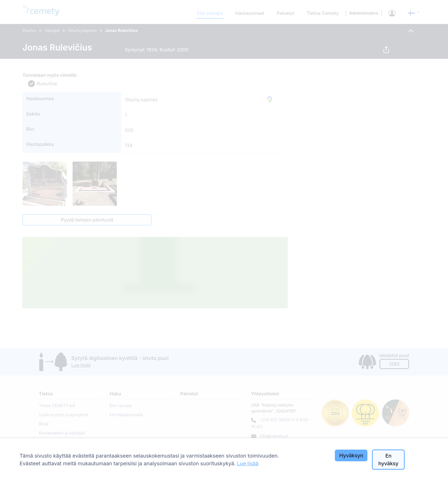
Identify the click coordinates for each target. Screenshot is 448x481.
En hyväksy (388, 460)
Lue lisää (248, 463)
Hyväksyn (351, 455)
